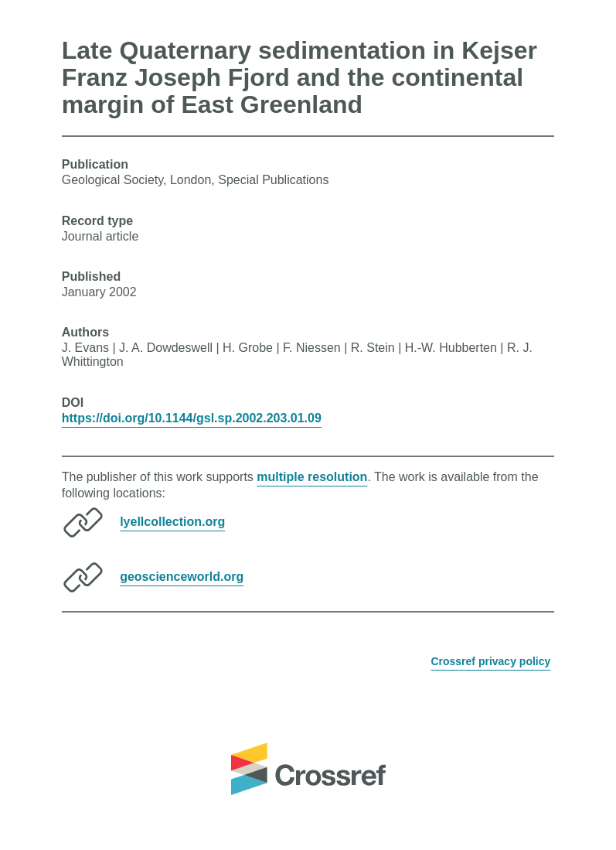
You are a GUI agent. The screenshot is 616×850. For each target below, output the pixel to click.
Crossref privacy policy (490, 661)
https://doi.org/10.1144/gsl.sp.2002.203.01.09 (192, 418)
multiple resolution (312, 477)
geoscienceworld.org (182, 577)
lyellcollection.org (172, 522)
